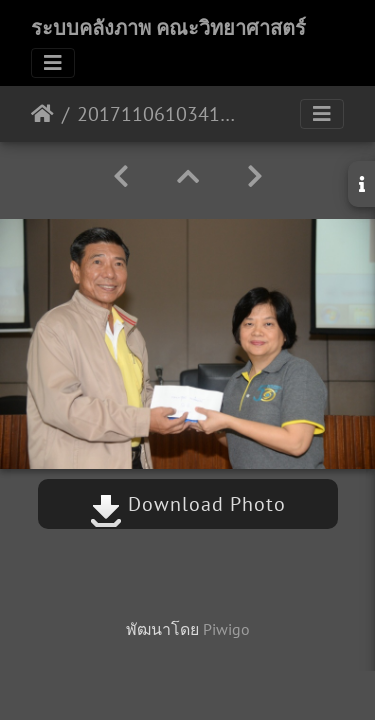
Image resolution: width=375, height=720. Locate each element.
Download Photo (188, 504)
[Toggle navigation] (53, 63)
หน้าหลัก (42, 114)
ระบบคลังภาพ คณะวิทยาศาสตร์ (168, 28)
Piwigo (226, 629)
